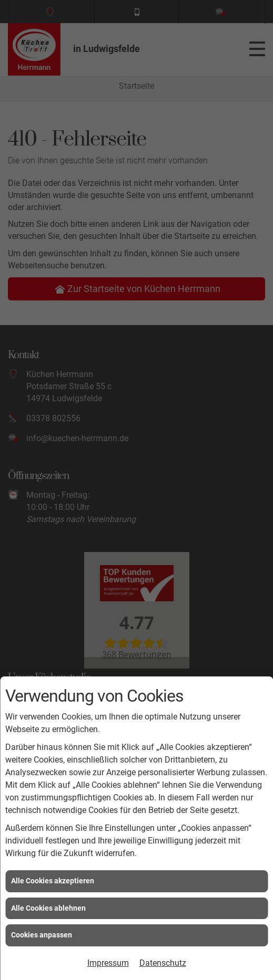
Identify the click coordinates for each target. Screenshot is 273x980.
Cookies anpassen (42, 935)
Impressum (108, 963)
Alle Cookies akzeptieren (53, 881)
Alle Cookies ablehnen (48, 908)
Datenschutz (163, 963)
